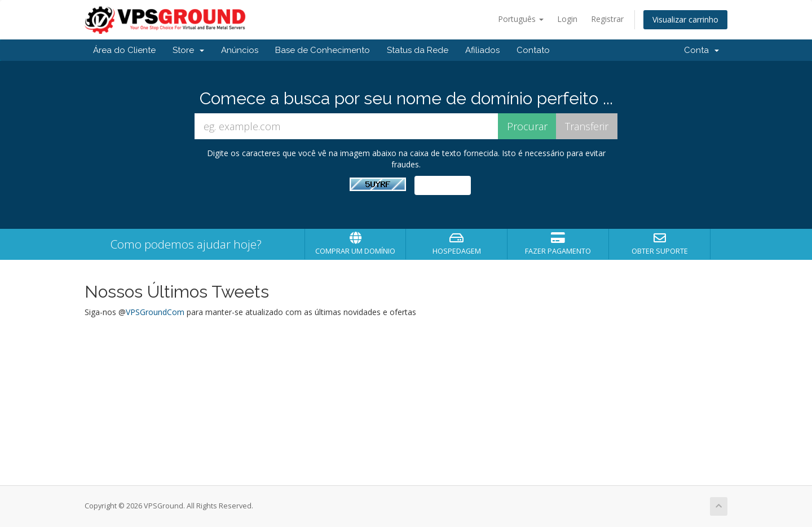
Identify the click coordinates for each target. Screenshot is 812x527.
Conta (701, 50)
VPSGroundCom (155, 312)
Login (567, 19)
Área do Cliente (124, 50)
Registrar (607, 19)
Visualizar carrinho (685, 19)
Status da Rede (418, 50)
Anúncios (240, 50)
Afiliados (482, 50)
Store (188, 50)
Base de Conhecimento (323, 50)
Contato (533, 50)
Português (521, 19)
